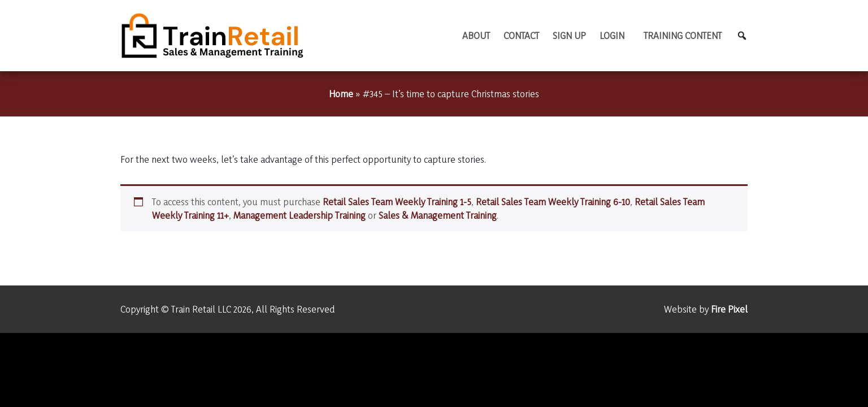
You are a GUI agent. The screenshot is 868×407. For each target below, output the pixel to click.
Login (612, 35)
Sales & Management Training (438, 215)
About (476, 35)
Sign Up (569, 35)
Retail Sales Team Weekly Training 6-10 (553, 202)
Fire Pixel (729, 309)
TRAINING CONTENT (683, 35)
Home (341, 94)
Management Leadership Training (300, 215)
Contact (521, 35)
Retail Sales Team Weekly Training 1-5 (397, 202)
